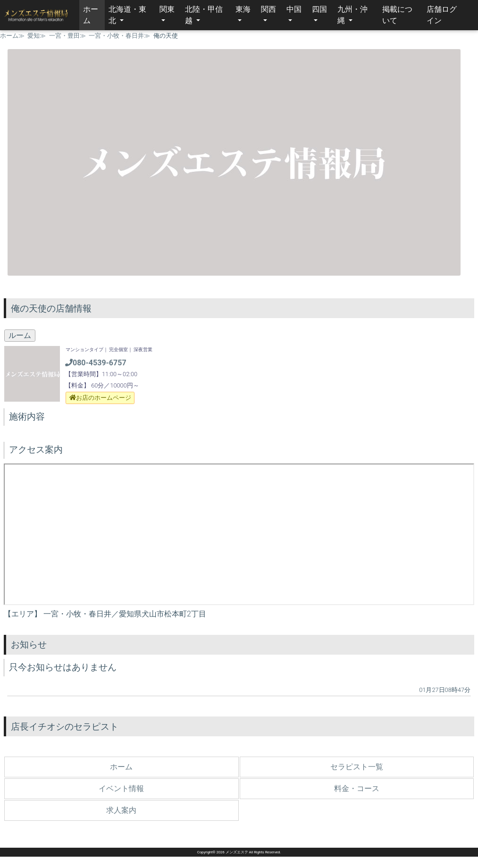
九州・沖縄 (352, 15)
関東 (167, 9)
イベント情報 (121, 788)
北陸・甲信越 (204, 15)
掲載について (397, 15)
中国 (294, 9)
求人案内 (121, 810)
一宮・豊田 (64, 36)
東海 (243, 9)
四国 (319, 9)
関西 (268, 9)
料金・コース (357, 788)
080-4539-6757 (96, 363)
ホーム (94, 15)
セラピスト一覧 (357, 767)
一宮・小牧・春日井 (116, 36)
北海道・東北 (127, 15)
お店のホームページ (100, 398)
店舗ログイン (442, 15)
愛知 (34, 36)
